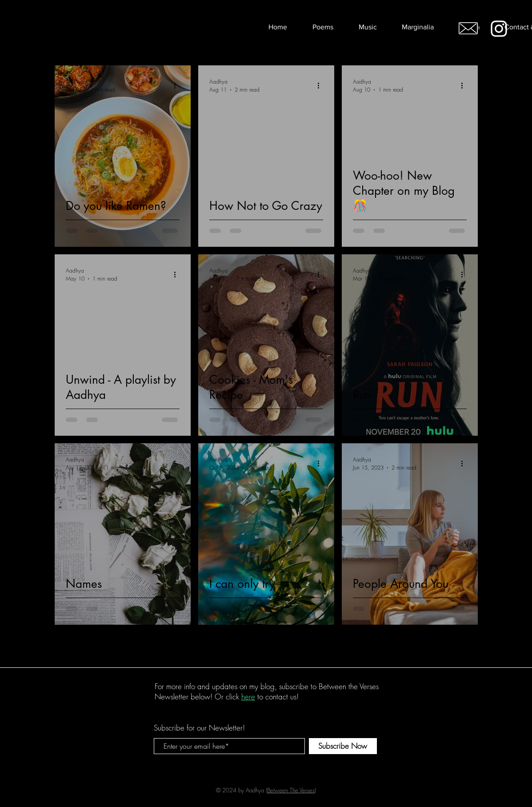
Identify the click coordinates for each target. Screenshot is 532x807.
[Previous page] (210, 646)
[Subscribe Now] (343, 746)
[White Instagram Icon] (499, 29)
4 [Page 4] (285, 646)
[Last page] (341, 646)
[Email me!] (468, 28)
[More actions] (178, 85)
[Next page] (322, 646)
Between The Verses (291, 790)
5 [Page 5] (304, 646)
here (248, 697)
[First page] (192, 646)
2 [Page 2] (248, 646)
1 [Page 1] (229, 646)
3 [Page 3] (266, 646)
